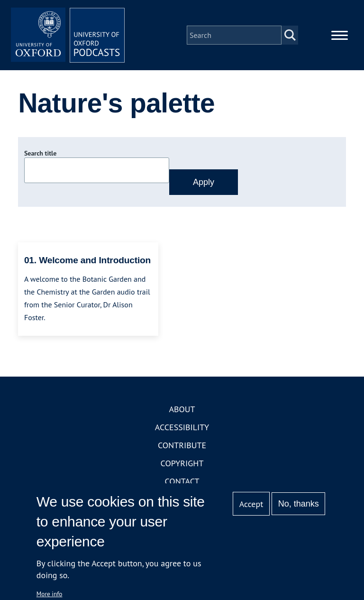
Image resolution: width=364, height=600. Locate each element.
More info (50, 594)
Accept (251, 504)
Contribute (182, 445)
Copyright (182, 463)
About (182, 409)
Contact (182, 481)
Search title (40, 153)
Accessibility (182, 427)
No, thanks (299, 504)
